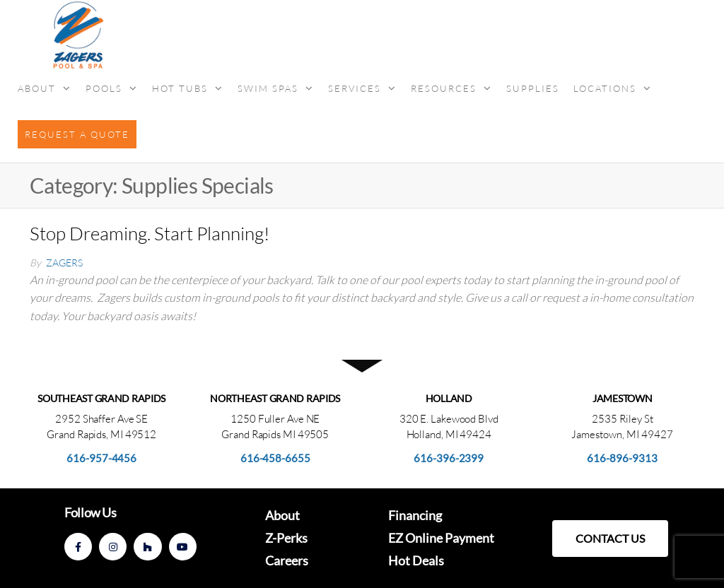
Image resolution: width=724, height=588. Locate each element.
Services (355, 88)
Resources (444, 88)
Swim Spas (268, 88)
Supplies (533, 88)
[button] (610, 539)
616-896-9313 (622, 458)
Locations (605, 88)
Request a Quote (77, 134)
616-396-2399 (449, 458)
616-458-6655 (275, 458)
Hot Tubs (180, 88)
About (37, 88)
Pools (104, 88)
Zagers (64, 263)
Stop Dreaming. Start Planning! (150, 233)
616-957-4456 (101, 458)
